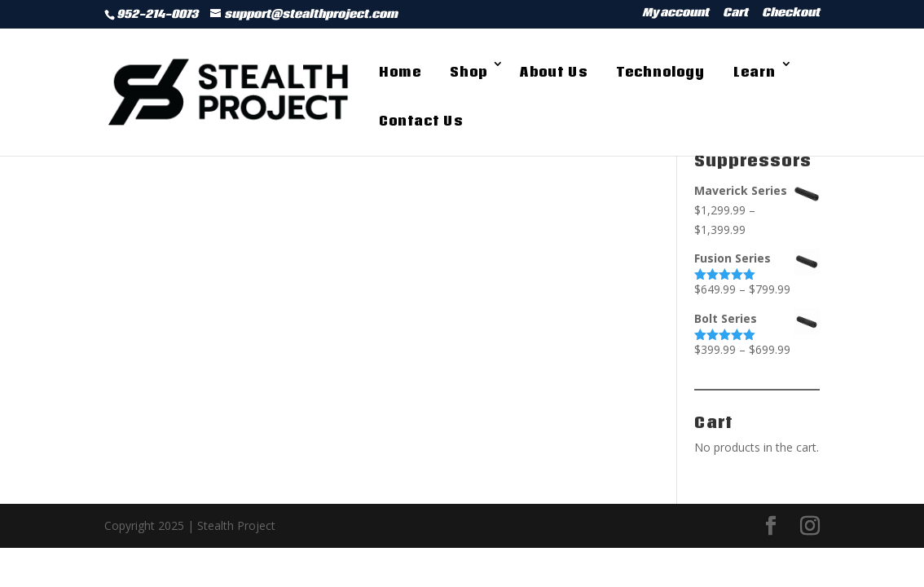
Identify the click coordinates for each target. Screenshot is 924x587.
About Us (554, 72)
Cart (735, 14)
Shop (469, 72)
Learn (755, 72)
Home (400, 72)
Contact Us (421, 121)
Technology (660, 72)
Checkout (791, 14)
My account (675, 14)
